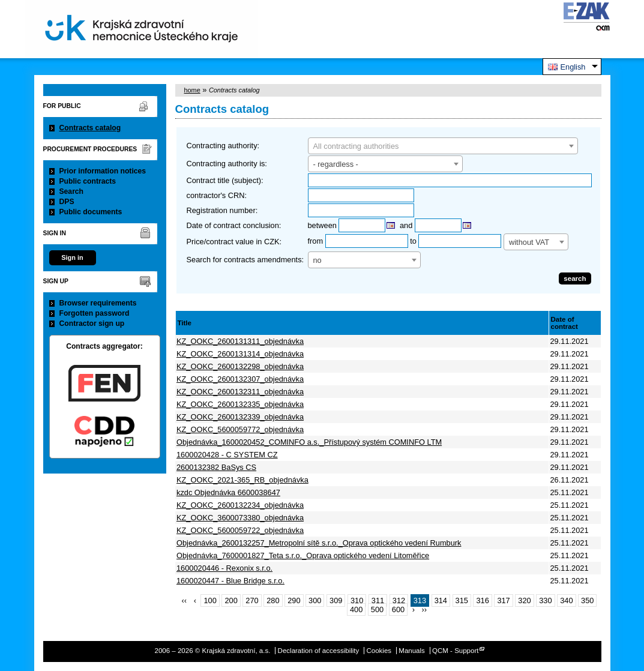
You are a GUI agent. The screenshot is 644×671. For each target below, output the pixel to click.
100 (210, 600)
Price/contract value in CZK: (234, 242)
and (406, 225)
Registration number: (222, 210)
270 (252, 600)
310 (357, 600)
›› (425, 609)
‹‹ (185, 600)
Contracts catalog (90, 128)
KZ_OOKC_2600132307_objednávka (240, 379)
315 (462, 600)
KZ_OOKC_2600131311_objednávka (240, 341)
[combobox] (443, 146)
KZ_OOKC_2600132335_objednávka (240, 404)
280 (273, 600)
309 (336, 600)
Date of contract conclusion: (234, 225)
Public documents (91, 212)
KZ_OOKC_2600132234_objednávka (240, 505)
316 (482, 600)
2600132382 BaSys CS (216, 467)
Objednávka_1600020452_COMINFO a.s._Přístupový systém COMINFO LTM (309, 442)
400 (356, 609)
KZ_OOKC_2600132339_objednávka (240, 417)
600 (398, 609)
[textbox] (443, 146)
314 (441, 600)
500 (377, 609)
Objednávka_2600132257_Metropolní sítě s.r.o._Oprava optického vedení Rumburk (319, 543)
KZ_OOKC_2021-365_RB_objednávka (242, 480)
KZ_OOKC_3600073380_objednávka (240, 518)
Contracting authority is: (227, 164)
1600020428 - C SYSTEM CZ (227, 455)
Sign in (72, 257)
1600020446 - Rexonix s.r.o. (224, 568)
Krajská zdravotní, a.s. (142, 29)
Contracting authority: (223, 146)
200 (231, 600)
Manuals (412, 651)
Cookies (379, 651)
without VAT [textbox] (529, 242)
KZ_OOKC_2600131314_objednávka (240, 354)
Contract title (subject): (225, 180)
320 (524, 600)
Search (72, 191)
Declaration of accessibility (319, 651)
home (192, 90)
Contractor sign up (92, 323)
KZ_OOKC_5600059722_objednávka (240, 530)
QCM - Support (455, 651)
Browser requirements (98, 303)
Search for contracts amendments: (245, 260)
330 (545, 600)
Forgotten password (95, 313)
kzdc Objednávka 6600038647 (228, 492)
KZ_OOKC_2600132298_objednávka (240, 366)
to (413, 241)
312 (399, 600)
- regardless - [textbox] (336, 164)
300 (315, 600)
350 (587, 600)
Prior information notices (103, 171)
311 (378, 600)
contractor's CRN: (217, 195)
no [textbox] (317, 260)
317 (503, 600)
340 (566, 600)
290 (294, 600)
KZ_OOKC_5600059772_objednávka (240, 429)
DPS (67, 202)
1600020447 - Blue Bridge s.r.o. (230, 581)
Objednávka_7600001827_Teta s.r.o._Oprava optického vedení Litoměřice (303, 555)
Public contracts (88, 181)
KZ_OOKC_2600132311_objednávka (240, 392)
